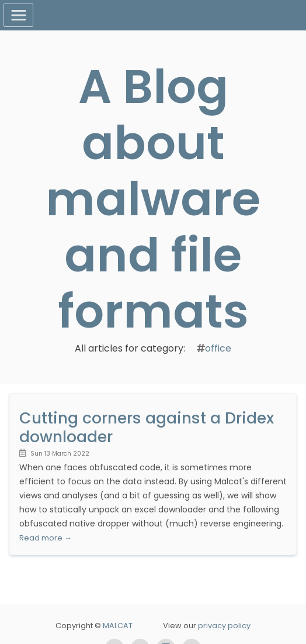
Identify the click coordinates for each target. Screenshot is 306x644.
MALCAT (118, 626)
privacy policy (224, 626)
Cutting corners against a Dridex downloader (147, 427)
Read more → (46, 538)
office (218, 348)
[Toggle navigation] (18, 15)
